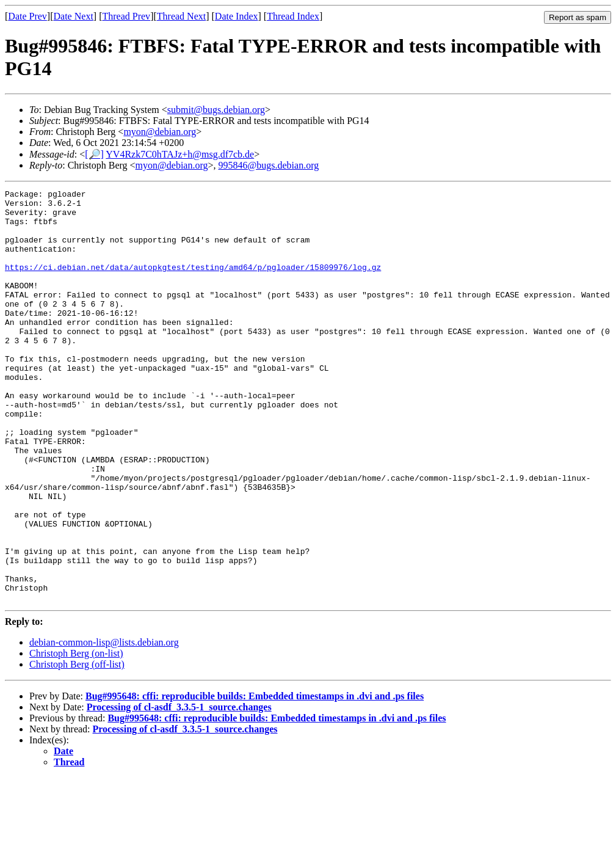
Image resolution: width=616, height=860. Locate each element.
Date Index (237, 16)
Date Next (74, 16)
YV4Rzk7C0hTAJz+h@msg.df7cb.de (180, 154)
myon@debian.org (160, 132)
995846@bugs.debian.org (269, 165)
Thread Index (293, 16)
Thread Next (181, 16)
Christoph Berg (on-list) (76, 736)
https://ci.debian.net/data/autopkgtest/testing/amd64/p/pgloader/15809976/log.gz (193, 283)
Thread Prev (126, 16)
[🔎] (94, 154)
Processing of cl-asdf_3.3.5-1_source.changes (179, 789)
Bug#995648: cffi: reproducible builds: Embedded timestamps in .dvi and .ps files (255, 778)
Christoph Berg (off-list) (77, 747)
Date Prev (27, 16)
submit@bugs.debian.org (216, 110)
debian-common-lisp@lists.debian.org (104, 725)
